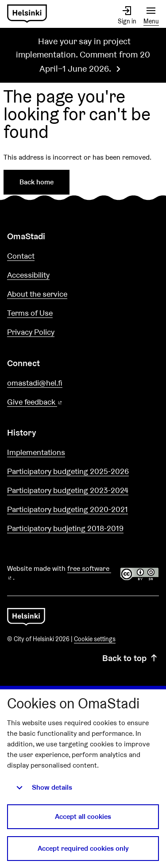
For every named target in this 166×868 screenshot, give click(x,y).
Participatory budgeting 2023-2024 (68, 490)
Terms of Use (30, 313)
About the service (37, 294)
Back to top (131, 658)
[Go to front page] (27, 14)
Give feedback (56, 402)
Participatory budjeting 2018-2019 (65, 528)
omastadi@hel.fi (35, 383)
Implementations (36, 452)
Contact (21, 256)
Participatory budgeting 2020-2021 (68, 509)
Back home (37, 182)
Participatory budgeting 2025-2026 (68, 471)
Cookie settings (95, 639)
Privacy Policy (31, 332)
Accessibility (28, 275)
